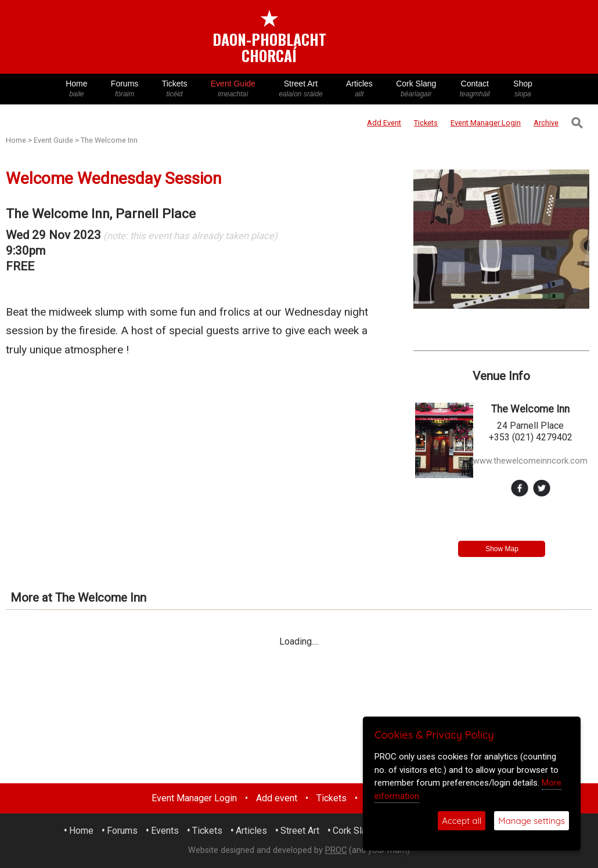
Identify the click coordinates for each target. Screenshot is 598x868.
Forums (125, 89)
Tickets (174, 89)
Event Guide (233, 89)
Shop (523, 89)
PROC (336, 850)
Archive (546, 123)
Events (165, 831)
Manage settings (532, 821)
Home (77, 89)
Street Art (301, 89)
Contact (475, 89)
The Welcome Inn (109, 140)
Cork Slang (416, 89)
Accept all (462, 821)
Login (486, 123)
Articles (359, 89)
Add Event (384, 123)
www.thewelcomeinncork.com (530, 461)
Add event (277, 798)
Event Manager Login (194, 798)
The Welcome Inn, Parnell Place (101, 214)
